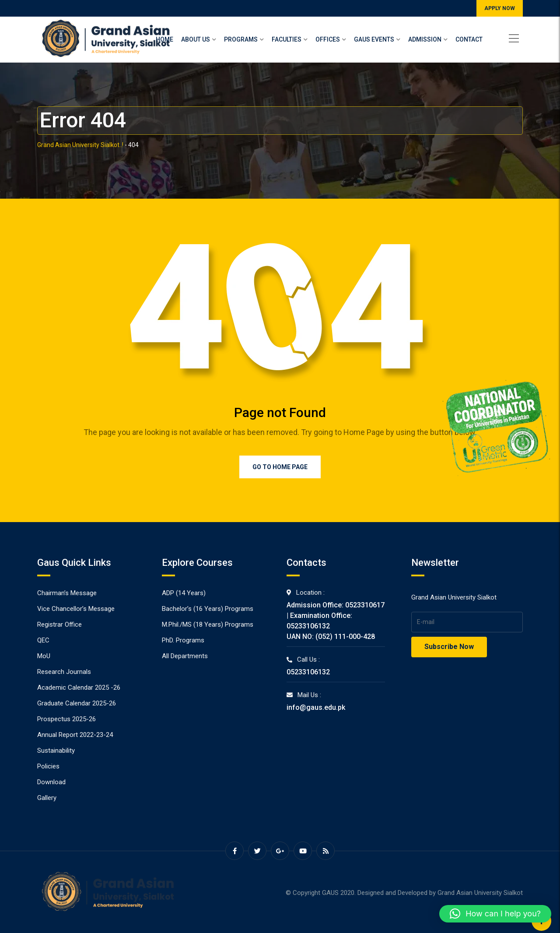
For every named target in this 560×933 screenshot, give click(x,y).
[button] (495, 914)
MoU (44, 656)
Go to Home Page (280, 467)
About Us (196, 39)
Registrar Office (59, 624)
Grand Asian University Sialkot (480, 893)
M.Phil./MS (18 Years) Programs (208, 624)
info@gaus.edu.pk (316, 707)
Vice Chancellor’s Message (76, 609)
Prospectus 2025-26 (66, 719)
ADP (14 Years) (184, 593)
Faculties (287, 39)
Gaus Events (374, 39)
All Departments (185, 656)
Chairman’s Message (67, 593)
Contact (469, 39)
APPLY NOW (500, 8)
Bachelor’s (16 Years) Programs (208, 609)
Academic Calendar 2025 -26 (79, 687)
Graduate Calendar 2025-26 (77, 703)
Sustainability (56, 751)
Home (164, 39)
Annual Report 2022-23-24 (75, 735)
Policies (48, 766)
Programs (241, 39)
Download (51, 782)
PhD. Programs (183, 640)
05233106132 (308, 672)
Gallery (47, 798)
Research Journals (64, 672)
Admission (425, 39)
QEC (43, 640)
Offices (328, 39)
